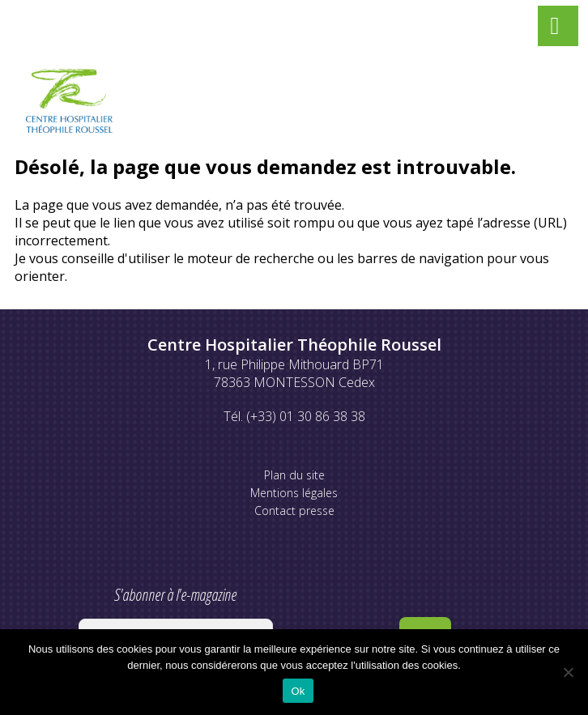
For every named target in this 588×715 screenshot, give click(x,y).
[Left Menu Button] (555, 29)
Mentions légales (294, 493)
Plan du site (294, 475)
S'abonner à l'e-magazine (176, 617)
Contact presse (294, 511)
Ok (298, 691)
